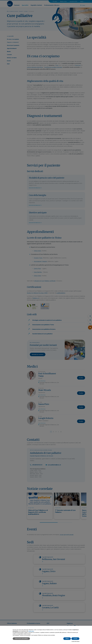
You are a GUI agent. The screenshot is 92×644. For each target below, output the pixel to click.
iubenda (78, 641)
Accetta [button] (75, 639)
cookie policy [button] (31, 631)
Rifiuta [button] (67, 639)
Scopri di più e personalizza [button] (21, 639)
